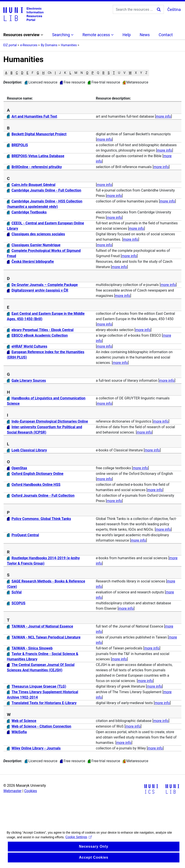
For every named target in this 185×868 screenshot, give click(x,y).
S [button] (109, 73)
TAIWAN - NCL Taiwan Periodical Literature (46, 637)
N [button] (82, 73)
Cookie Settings (79, 848)
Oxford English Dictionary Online (38, 474)
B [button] (11, 73)
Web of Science (24, 721)
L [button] (70, 73)
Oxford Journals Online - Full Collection (43, 496)
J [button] (60, 73)
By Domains (49, 45)
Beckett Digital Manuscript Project (39, 134)
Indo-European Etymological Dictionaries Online (50, 421)
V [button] (124, 73)
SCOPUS (18, 603)
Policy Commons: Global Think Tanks (41, 519)
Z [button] (146, 73)
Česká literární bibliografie (33, 262)
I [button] (55, 73)
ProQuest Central (25, 535)
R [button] (104, 73)
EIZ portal (10, 45)
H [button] (43, 73)
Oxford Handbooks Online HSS (36, 485)
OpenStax (19, 468)
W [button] (130, 73)
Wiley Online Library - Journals (36, 748)
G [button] (38, 73)
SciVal (17, 592)
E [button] (27, 73)
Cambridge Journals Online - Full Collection (46, 190)
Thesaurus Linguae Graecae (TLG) (39, 686)
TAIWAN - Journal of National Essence (42, 626)
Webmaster (12, 791)
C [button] (17, 73)
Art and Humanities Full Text (34, 116)
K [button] (65, 73)
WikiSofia (19, 732)
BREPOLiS (20, 145)
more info (163, 116)
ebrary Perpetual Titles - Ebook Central (43, 330)
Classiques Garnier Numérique (36, 245)
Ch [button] (50, 73)
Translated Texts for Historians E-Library (44, 703)
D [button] (22, 73)
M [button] (76, 73)
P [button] (93, 73)
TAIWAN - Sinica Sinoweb (32, 648)
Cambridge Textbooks (29, 212)
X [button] (136, 73)
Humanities (69, 45)
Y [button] (141, 73)
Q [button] (98, 73)
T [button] (114, 73)
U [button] (119, 73)
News (145, 35)
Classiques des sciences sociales (38, 234)
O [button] (87, 73)
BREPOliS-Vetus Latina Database (38, 156)
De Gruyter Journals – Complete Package (45, 285)
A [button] (6, 73)
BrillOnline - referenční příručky (37, 167)
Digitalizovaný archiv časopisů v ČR (40, 290)
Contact (166, 35)
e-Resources (29, 45)
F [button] (33, 73)
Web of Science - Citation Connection (41, 726)
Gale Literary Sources (29, 381)
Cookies (30, 791)
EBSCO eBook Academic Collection (40, 335)
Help (127, 35)
